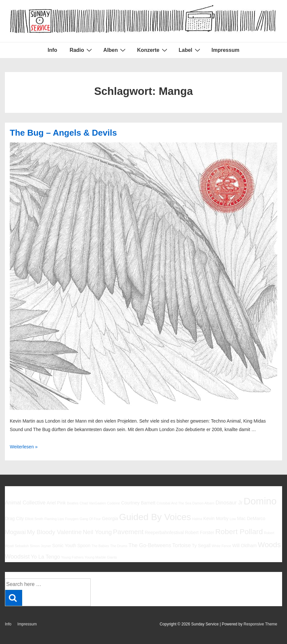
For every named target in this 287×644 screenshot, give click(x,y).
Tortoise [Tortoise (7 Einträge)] (181, 545)
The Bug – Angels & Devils (63, 133)
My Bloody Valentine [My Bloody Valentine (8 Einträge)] (54, 532)
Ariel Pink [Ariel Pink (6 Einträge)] (56, 503)
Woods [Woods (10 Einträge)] (270, 545)
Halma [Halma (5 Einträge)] (197, 519)
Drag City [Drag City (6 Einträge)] (14, 518)
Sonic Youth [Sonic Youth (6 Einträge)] (64, 546)
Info (52, 50)
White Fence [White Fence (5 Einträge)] (221, 546)
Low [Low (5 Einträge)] (233, 519)
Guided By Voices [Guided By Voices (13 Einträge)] (155, 517)
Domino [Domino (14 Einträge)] (260, 501)
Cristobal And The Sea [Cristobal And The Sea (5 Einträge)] (174, 503)
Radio (81, 50)
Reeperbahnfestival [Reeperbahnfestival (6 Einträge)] (164, 532)
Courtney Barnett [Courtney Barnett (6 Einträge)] (138, 503)
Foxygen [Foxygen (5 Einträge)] (72, 519)
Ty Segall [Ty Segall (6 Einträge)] (201, 546)
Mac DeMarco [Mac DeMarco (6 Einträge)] (251, 518)
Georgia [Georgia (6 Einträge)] (110, 518)
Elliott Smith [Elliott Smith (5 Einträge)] (34, 519)
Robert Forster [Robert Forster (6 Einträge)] (200, 532)
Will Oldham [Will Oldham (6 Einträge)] (244, 546)
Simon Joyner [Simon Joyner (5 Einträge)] (41, 546)
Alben (115, 50)
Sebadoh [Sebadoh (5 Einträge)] (22, 546)
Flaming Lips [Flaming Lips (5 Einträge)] (54, 519)
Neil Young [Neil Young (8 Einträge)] (97, 532)
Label (190, 50)
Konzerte (153, 50)
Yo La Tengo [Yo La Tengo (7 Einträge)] (45, 557)
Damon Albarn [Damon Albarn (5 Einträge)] (204, 503)
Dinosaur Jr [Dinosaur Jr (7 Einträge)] (229, 502)
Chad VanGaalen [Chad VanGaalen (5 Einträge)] (93, 503)
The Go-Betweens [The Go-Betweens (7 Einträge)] (150, 545)
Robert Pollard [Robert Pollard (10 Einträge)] (239, 532)
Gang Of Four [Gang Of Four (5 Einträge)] (90, 519)
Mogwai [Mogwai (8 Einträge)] (15, 532)
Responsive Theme (260, 624)
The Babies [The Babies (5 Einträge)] (100, 546)
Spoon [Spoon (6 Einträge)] (84, 546)
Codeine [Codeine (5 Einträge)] (113, 503)
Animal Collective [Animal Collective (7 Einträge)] (25, 502)
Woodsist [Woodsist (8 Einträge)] (17, 556)
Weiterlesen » (24, 447)
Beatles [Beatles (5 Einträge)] (73, 503)
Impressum (226, 50)
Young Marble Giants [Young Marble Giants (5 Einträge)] (101, 557)
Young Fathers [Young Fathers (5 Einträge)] (72, 557)
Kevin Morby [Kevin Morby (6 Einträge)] (216, 518)
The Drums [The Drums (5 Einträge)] (119, 546)
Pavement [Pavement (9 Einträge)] (128, 532)
